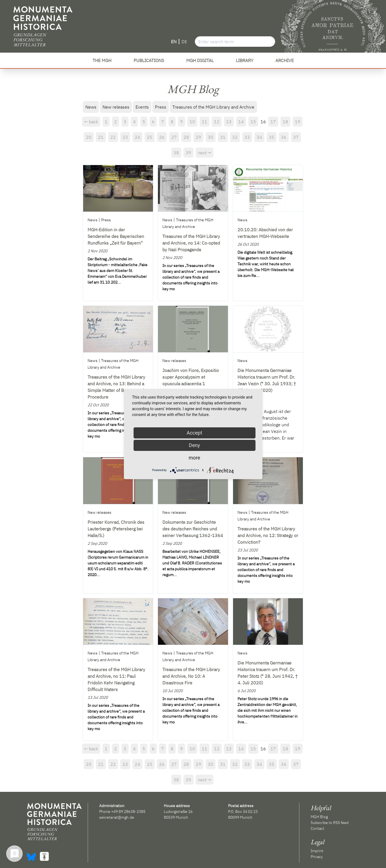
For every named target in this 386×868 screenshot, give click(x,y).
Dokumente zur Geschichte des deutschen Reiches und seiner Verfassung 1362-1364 (193, 529)
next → (204, 153)
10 (192, 122)
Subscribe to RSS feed (330, 823)
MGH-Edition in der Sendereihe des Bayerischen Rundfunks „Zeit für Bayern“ (116, 236)
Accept (194, 433)
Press (161, 107)
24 (137, 137)
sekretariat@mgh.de (117, 817)
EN (174, 42)
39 (188, 153)
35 (272, 137)
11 (204, 122)
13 (229, 122)
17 (273, 122)
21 (101, 137)
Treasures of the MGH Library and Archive (213, 107)
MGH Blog (319, 817)
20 (89, 137)
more (195, 458)
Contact (317, 828)
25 (150, 137)
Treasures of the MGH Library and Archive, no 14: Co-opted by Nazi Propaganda (191, 243)
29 (198, 137)
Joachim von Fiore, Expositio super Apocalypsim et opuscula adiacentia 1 (191, 377)
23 (125, 137)
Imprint (317, 851)
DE (184, 42)
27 (174, 137)
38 (176, 153)
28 (186, 137)
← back (91, 122)
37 (296, 137)
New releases (116, 107)
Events (142, 107)
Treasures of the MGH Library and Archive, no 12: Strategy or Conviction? (268, 535)
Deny (195, 445)
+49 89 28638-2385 (128, 811)
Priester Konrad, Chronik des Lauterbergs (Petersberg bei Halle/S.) (116, 529)
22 (113, 137)
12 (217, 122)
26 (162, 137)
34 (259, 137)
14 (241, 122)
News (91, 107)
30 (211, 137)
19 (298, 122)
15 (253, 122)
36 (284, 137)
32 (235, 137)
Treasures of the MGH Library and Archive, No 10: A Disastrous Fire (191, 676)
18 (285, 122)
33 (247, 137)
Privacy (317, 857)
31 (223, 137)
